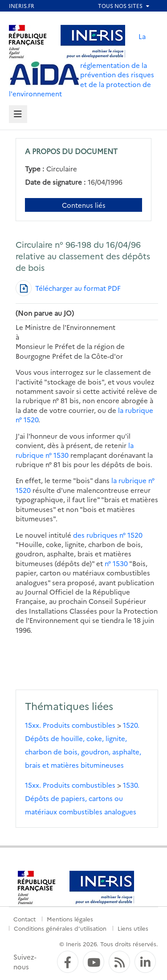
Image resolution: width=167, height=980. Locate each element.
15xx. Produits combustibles (70, 725)
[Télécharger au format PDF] (68, 288)
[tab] (18, 114)
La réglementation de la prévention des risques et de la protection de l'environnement (81, 65)
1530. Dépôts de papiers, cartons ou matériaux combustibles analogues (82, 798)
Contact (24, 919)
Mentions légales (70, 919)
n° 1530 (116, 563)
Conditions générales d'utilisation (60, 928)
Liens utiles (133, 928)
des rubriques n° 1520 (108, 535)
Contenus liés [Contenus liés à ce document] (84, 205)
